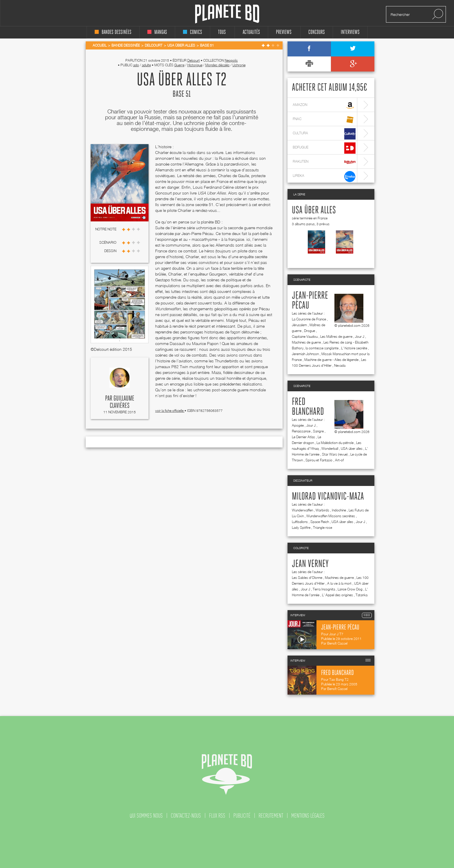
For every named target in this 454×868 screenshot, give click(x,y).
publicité (242, 816)
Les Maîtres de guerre (336, 336)
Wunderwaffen (302, 510)
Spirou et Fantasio (319, 460)
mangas (157, 32)
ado (136, 65)
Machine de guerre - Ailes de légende (331, 360)
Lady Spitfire (301, 527)
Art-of (339, 460)
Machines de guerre (306, 342)
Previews (284, 32)
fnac (324, 120)
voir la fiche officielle (170, 411)
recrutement (271, 816)
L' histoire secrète (354, 348)
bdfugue (324, 148)
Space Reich (320, 522)
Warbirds (322, 510)
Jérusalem (299, 325)
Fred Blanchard (308, 407)
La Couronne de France (309, 319)
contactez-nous (186, 816)
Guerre (179, 65)
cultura (324, 134)
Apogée (298, 425)
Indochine (339, 510)
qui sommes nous (146, 816)
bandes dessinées (113, 32)
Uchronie (239, 65)
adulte (146, 65)
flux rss (217, 816)
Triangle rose (323, 527)
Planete (227, 14)
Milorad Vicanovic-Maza (328, 497)
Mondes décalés (217, 65)
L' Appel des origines (337, 595)
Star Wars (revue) (335, 454)
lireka (324, 176)
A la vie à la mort (339, 583)
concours (317, 32)
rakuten (324, 162)
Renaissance (301, 431)
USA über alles (314, 210)
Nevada (340, 365)
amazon (324, 105)
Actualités (251, 32)
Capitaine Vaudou (305, 336)
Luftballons (300, 522)
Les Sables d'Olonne (307, 578)
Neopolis (231, 60)
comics (193, 32)
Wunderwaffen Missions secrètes (331, 516)
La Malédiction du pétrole (335, 443)
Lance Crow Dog (350, 589)
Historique (195, 65)
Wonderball (330, 448)
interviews (350, 32)
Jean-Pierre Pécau (310, 301)
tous (222, 32)
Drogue (310, 331)
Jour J (360, 336)
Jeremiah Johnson (305, 354)
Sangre (318, 431)
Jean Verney (310, 564)
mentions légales (308, 816)
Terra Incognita (324, 589)
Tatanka (361, 595)
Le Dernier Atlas (303, 437)
